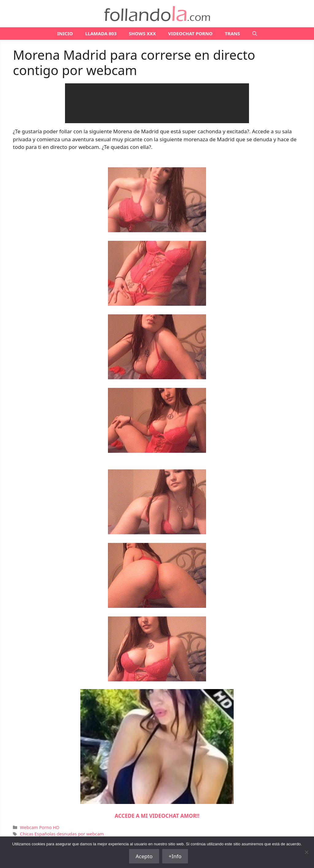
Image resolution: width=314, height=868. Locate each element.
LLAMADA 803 (101, 33)
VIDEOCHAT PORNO (190, 33)
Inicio (65, 33)
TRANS (232, 33)
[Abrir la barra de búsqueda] (255, 34)
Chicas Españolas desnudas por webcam (62, 834)
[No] (306, 852)
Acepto (144, 856)
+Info (175, 856)
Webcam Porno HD (40, 827)
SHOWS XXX (142, 33)
